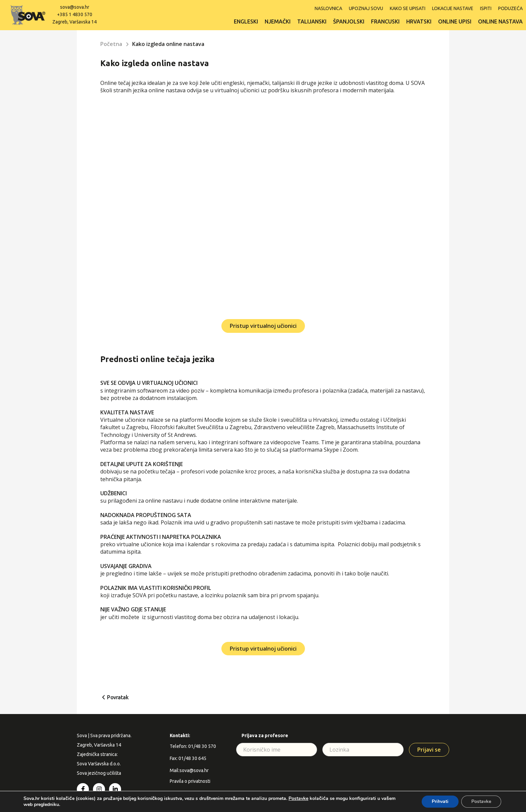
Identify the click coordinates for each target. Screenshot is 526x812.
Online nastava (500, 21)
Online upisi (455, 21)
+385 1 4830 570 (75, 14)
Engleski (246, 21)
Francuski (385, 21)
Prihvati (440, 801)
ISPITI (486, 8)
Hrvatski (419, 21)
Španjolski (349, 21)
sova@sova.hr (75, 7)
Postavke (298, 799)
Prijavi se (429, 750)
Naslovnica (328, 8)
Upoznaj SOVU (366, 8)
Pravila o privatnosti (190, 781)
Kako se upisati (408, 8)
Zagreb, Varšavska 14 (74, 22)
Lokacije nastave (453, 8)
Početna (111, 44)
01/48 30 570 (202, 746)
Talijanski (312, 21)
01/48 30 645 (192, 758)
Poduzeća (510, 8)
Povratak (118, 697)
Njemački (278, 21)
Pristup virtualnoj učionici (263, 326)
